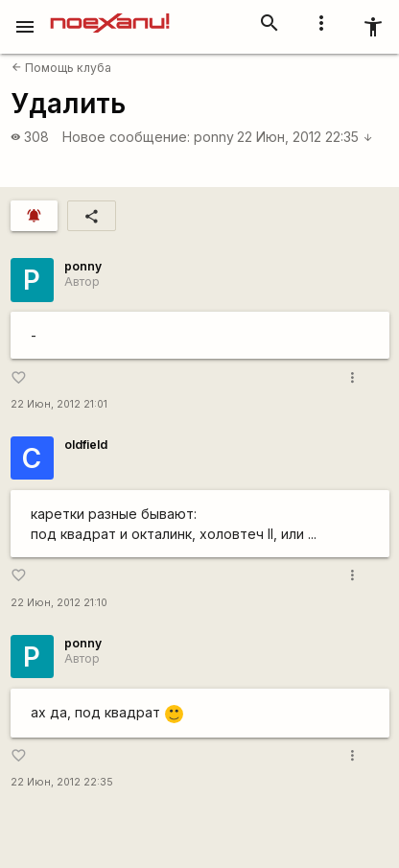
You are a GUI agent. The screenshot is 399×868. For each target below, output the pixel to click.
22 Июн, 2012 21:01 (59, 404)
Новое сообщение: (126, 137)
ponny (214, 137)
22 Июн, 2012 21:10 (59, 603)
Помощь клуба (61, 68)
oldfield (86, 445)
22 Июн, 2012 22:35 (305, 137)
